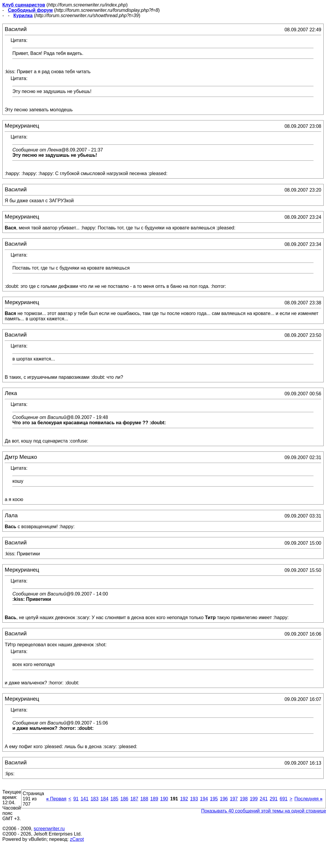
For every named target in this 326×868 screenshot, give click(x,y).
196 (224, 799)
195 (214, 799)
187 (134, 799)
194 (204, 799)
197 (234, 799)
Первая (56, 799)
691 (284, 799)
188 (144, 799)
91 (76, 799)
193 (194, 799)
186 (124, 799)
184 (104, 799)
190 (164, 799)
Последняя (308, 799)
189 (154, 799)
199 (254, 799)
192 (184, 799)
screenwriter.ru (49, 829)
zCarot (77, 839)
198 (244, 799)
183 (95, 799)
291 (274, 799)
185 (114, 799)
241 (264, 799)
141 (85, 799)
